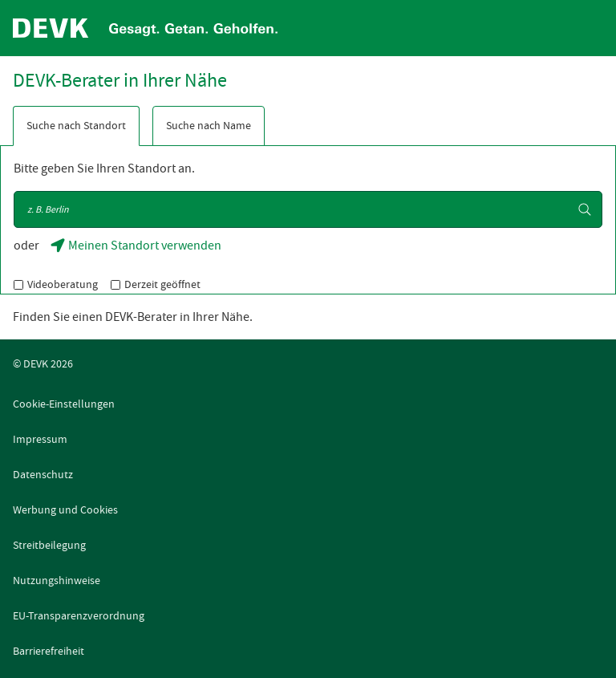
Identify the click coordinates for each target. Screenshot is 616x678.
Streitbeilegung (49, 545)
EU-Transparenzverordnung (79, 615)
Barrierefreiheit (49, 651)
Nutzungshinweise (57, 580)
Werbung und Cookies (65, 510)
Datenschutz (43, 474)
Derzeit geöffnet (162, 284)
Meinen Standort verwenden (137, 250)
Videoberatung (63, 284)
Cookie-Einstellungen (64, 404)
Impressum (40, 439)
